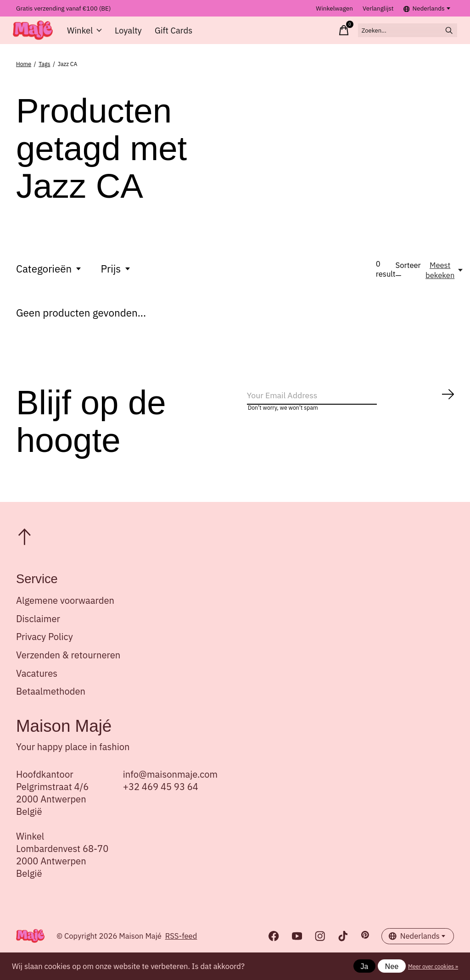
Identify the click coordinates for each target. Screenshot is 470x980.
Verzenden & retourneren (68, 665)
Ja (364, 966)
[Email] (351, 409)
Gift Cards (175, 35)
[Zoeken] (392, 35)
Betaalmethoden (51, 701)
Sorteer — (408, 280)
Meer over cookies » (433, 966)
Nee (392, 966)
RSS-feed (181, 947)
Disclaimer (38, 629)
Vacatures (37, 683)
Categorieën (49, 279)
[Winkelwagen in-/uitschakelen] (313, 35)
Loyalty (131, 35)
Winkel (89, 35)
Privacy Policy (45, 647)
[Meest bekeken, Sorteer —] (445, 280)
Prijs (116, 279)
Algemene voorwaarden (65, 610)
